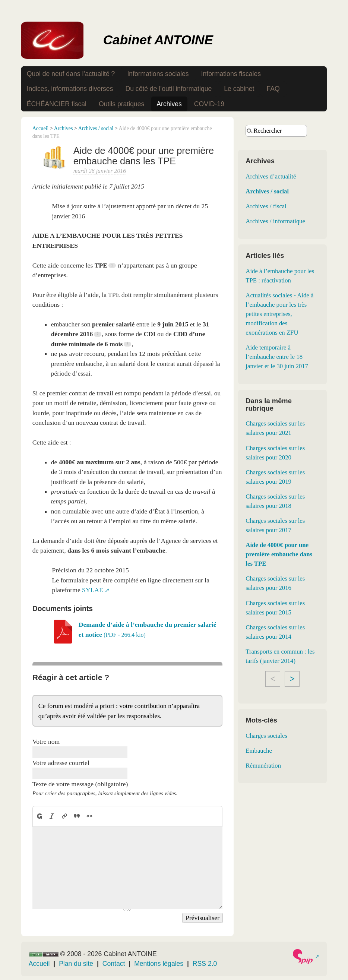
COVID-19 (209, 104)
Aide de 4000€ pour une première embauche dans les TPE (279, 554)
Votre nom (46, 742)
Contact (114, 964)
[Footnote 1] (113, 265)
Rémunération (263, 766)
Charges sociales (266, 736)
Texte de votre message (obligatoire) (80, 784)
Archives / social (96, 128)
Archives (169, 104)
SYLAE (93, 590)
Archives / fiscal (266, 206)
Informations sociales (158, 74)
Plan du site (76, 964)
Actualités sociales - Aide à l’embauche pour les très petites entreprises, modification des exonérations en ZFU (279, 314)
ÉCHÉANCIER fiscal (57, 104)
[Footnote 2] (98, 334)
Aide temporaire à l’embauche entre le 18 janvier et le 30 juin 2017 (277, 357)
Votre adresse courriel (61, 763)
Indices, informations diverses (70, 89)
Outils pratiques (121, 104)
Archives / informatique (275, 221)
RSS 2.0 (205, 964)
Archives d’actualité (271, 176)
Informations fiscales (231, 74)
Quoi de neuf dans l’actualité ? (71, 74)
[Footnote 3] (128, 344)
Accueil (41, 128)
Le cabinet (239, 89)
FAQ (273, 89)
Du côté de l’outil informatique (168, 89)
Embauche (259, 751)
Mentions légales (159, 964)
